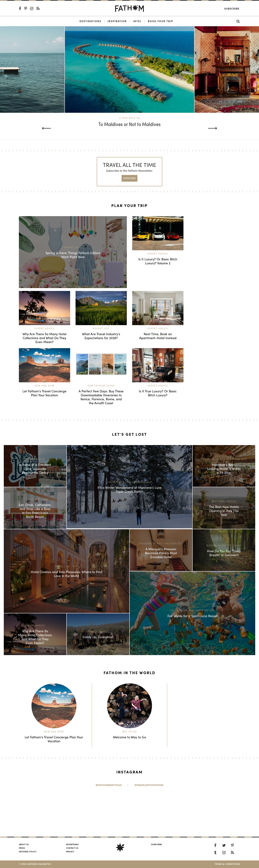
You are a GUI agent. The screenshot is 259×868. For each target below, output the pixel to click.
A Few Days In (130, 118)
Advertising (72, 844)
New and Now (44, 386)
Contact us (72, 848)
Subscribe (232, 8)
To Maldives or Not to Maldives (129, 124)
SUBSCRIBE (129, 178)
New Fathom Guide (101, 386)
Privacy (70, 851)
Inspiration (117, 21)
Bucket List (101, 328)
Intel (137, 21)
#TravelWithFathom (149, 785)
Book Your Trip (161, 21)
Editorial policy (28, 851)
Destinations (90, 21)
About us (24, 844)
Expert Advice (158, 254)
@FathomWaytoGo (109, 785)
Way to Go (130, 732)
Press (22, 848)
